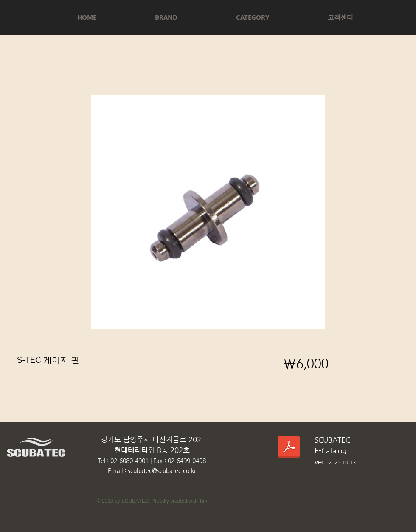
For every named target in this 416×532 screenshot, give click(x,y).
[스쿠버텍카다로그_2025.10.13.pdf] (289, 448)
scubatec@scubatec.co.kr (162, 470)
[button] (166, 17)
